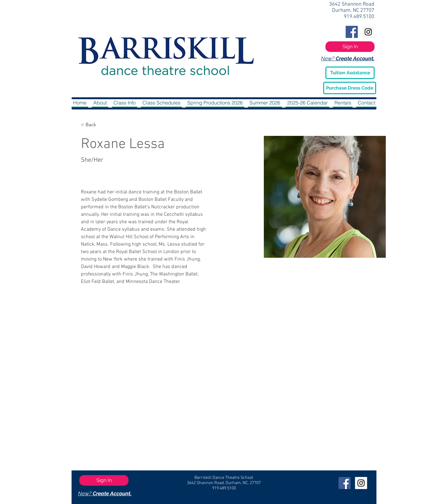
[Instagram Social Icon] (368, 32)
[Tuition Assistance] (350, 73)
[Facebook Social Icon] (352, 32)
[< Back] (93, 125)
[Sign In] (350, 47)
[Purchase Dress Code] (350, 88)
